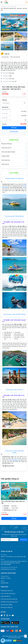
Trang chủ (3, 7)
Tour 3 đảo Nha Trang (15, 460)
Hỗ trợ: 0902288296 (6, 564)
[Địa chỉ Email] (10, 540)
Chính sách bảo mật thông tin (8, 593)
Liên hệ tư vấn (14, 132)
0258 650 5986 (4, 583)
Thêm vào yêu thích (15, 57)
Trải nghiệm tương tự (10, 479)
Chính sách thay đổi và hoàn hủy (9, 599)
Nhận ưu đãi (23, 540)
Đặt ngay (14, 128)
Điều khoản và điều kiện (7, 607)
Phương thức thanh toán (7, 591)
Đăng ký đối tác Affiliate (7, 605)
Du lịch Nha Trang (12, 7)
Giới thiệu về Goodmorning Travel (9, 602)
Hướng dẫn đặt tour (6, 596)
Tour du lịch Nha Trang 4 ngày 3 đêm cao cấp (13, 502)
